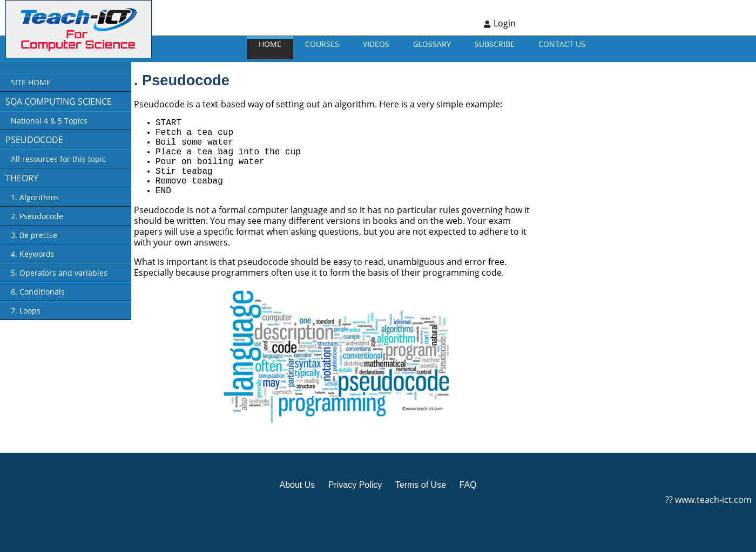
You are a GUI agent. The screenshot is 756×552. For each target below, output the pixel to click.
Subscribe (495, 44)
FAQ (468, 485)
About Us (297, 485)
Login (505, 23)
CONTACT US (562, 44)
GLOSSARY (432, 44)
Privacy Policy (355, 485)
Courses (322, 44)
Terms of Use (421, 485)
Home (270, 44)
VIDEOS (376, 44)
